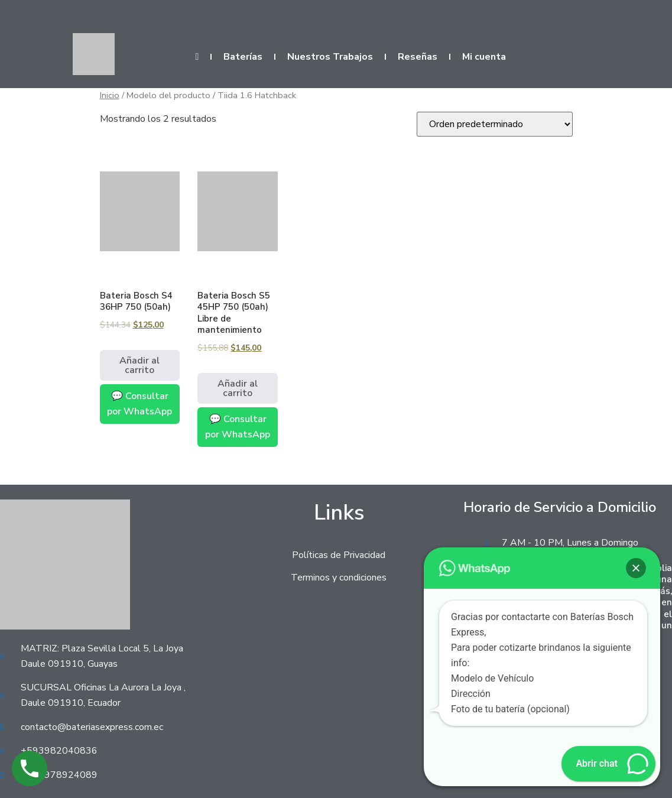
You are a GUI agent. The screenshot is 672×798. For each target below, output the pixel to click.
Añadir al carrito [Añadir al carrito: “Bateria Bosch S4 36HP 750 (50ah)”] (139, 365)
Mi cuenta (484, 57)
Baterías (243, 57)
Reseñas (418, 57)
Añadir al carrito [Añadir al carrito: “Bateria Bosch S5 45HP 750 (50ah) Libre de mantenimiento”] (238, 388)
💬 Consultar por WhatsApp (139, 404)
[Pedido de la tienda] (495, 124)
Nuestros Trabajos (330, 57)
